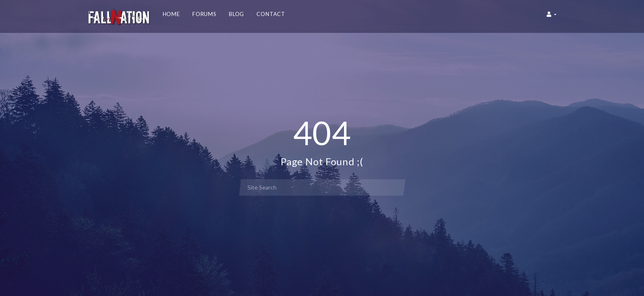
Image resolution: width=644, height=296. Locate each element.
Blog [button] (237, 14)
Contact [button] (271, 14)
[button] (551, 16)
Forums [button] (204, 14)
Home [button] (171, 14)
